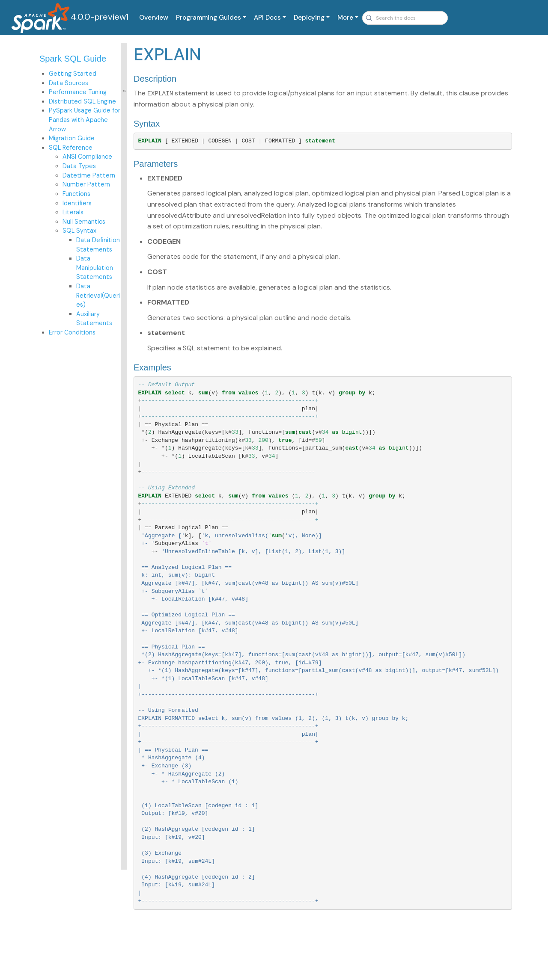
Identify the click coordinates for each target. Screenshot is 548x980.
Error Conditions (72, 332)
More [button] (345, 18)
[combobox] (405, 18)
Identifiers (77, 203)
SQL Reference (71, 148)
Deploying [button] (309, 18)
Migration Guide (72, 138)
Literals (73, 212)
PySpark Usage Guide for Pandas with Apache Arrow (85, 120)
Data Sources (68, 83)
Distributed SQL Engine (82, 101)
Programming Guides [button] (208, 18)
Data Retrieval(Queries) (98, 295)
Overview (154, 18)
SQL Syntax (79, 231)
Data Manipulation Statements (95, 268)
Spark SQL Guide (73, 59)
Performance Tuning (78, 92)
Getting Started (73, 74)
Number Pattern (86, 184)
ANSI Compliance (87, 157)
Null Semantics (84, 222)
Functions (76, 194)
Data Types (79, 166)
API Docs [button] (267, 18)
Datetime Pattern (89, 175)
